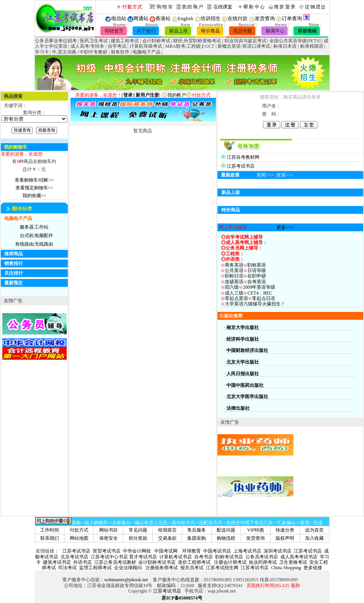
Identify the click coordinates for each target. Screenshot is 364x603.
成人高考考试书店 (299, 557)
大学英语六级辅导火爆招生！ (255, 304)
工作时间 (50, 530)
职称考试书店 (229, 557)
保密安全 (109, 538)
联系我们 (50, 538)
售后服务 (197, 530)
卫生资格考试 (293, 562)
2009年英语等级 (259, 287)
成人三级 (234, 293)
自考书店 (204, 557)
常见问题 (138, 530)
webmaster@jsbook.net (126, 580)
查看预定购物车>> (35, 188)
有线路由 (24, 244)
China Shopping (286, 568)
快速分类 (285, 530)
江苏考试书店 (241, 166)
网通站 (141, 18)
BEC (268, 293)
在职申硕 (257, 276)
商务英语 (232, 265)
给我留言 (167, 530)
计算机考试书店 (176, 557)
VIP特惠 (256, 530)
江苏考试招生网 (222, 568)
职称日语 (234, 276)
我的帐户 (174, 95)
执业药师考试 (263, 562)
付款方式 (79, 530)
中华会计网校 (137, 551)
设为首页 (314, 530)
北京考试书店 (74, 557)
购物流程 (226, 538)
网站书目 (109, 530)
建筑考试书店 (57, 562)
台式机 (27, 236)
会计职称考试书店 (157, 562)
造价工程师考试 (194, 562)
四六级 (232, 287)
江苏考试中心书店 (109, 557)
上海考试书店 (247, 551)
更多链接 (313, 568)
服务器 (27, 227)
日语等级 (257, 270)
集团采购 (197, 538)
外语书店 (83, 562)
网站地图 (79, 538)
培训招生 (208, 18)
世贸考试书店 (107, 551)
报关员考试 (192, 568)
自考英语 (257, 282)
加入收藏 (314, 538)
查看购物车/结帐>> (34, 180)
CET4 (253, 293)
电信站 (119, 18)
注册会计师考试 (230, 562)
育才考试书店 (143, 557)
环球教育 (191, 551)
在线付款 (234, 18)
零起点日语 (264, 298)
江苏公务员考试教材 (115, 562)
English (183, 18)
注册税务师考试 (161, 568)
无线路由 (44, 244)
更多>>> (285, 227)
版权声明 (285, 538)
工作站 (41, 227)
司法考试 (67, 568)
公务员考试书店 (262, 557)
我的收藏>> (35, 196)
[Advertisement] (328, 487)
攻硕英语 (234, 282)
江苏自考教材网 (243, 157)
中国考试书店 (217, 551)
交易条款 (167, 538)
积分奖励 (138, 538)
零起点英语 (236, 298)
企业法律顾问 (128, 568)
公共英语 (234, 270)
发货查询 (262, 18)
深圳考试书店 (278, 551)
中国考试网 (166, 551)
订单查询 (289, 18)
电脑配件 (44, 236)
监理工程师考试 (95, 568)
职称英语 (257, 265)
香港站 (163, 18)
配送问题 (226, 530)
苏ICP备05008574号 (182, 598)
